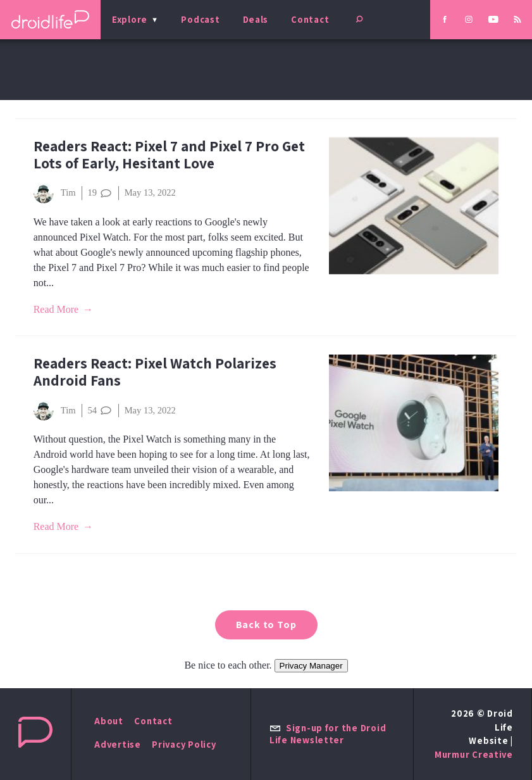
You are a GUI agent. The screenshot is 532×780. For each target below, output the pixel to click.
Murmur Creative (474, 754)
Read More (56, 309)
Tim (55, 193)
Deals (256, 19)
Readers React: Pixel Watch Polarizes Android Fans (155, 372)
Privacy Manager (311, 666)
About (109, 721)
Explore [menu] (130, 19)
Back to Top (266, 625)
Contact (310, 19)
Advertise (118, 744)
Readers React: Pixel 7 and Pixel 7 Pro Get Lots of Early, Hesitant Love (169, 154)
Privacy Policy (184, 744)
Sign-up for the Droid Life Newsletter (328, 734)
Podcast (200, 19)
